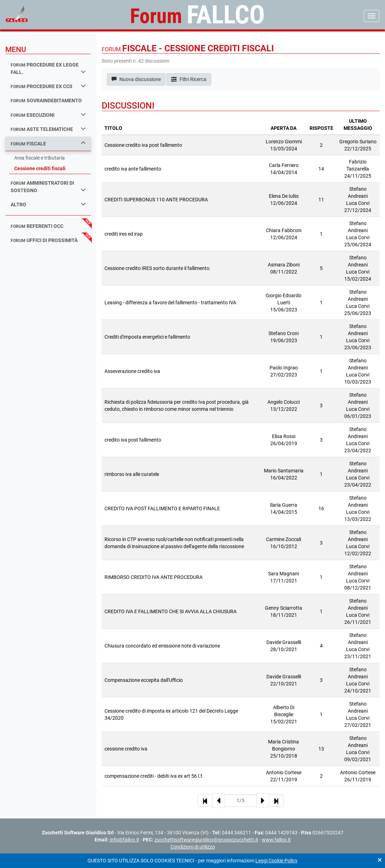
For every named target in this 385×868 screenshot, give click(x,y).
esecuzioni (48, 115)
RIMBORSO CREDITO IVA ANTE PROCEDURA (154, 577)
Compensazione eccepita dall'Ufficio (144, 680)
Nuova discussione (136, 79)
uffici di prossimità (44, 240)
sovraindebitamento (46, 100)
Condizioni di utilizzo (193, 847)
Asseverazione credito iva (132, 371)
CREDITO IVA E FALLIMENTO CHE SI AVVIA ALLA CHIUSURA (171, 611)
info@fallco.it (124, 840)
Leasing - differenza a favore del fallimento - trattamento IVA (170, 303)
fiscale (48, 143)
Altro (48, 204)
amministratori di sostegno (48, 187)
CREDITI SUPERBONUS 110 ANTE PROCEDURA (156, 200)
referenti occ (37, 226)
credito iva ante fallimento (133, 169)
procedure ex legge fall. (48, 68)
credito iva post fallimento (133, 440)
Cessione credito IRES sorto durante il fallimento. (158, 268)
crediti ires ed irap (124, 234)
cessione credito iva (126, 749)
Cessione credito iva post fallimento (143, 145)
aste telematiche (48, 129)
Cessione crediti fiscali (40, 168)
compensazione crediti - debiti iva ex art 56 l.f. (154, 776)
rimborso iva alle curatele (132, 474)
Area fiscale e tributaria (39, 158)
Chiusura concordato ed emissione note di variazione (162, 646)
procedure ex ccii (48, 86)
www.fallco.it (276, 840)
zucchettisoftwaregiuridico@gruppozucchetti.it (206, 840)
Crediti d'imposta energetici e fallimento (147, 337)
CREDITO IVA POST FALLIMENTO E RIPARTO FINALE (162, 508)
